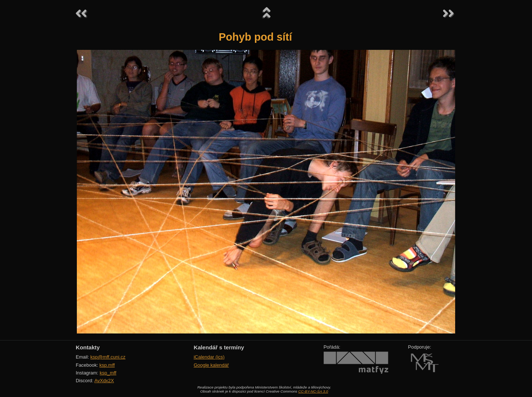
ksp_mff (108, 373)
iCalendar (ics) (209, 357)
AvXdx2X (104, 381)
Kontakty (88, 347)
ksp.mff (107, 365)
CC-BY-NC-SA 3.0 (313, 391)
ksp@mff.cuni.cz (108, 357)
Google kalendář (211, 365)
